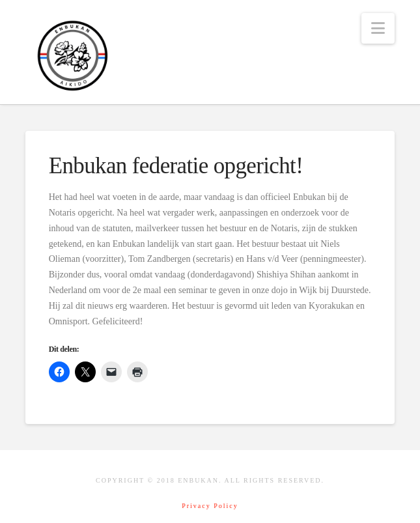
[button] (378, 28)
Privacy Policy (210, 506)
